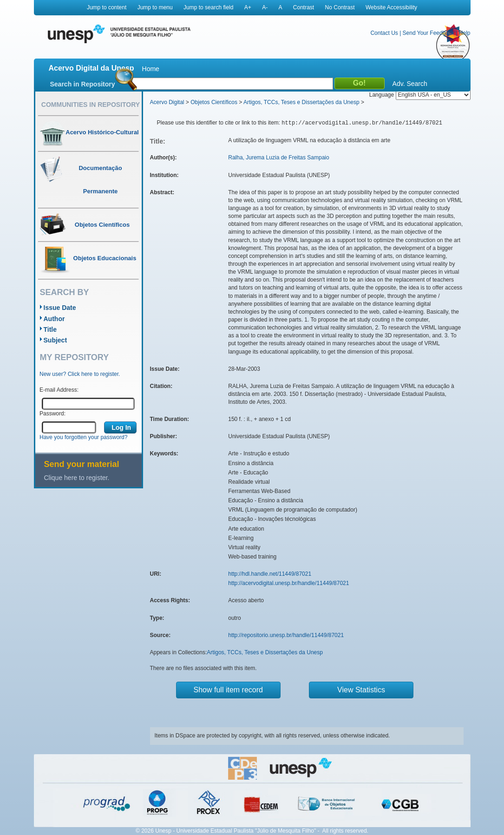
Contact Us (384, 33)
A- (265, 7)
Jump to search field (208, 7)
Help (465, 33)
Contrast (304, 7)
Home (151, 69)
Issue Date (60, 308)
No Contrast (340, 7)
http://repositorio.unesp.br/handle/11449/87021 (286, 635)
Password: (52, 414)
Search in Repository (83, 84)
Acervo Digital (167, 102)
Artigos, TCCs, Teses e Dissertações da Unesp (301, 102)
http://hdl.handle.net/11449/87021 (270, 574)
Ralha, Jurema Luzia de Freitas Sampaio (278, 158)
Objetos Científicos (214, 102)
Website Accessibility (391, 7)
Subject (56, 340)
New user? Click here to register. (80, 374)
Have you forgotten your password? (83, 437)
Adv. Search (410, 84)
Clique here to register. (77, 478)
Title (50, 329)
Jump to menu (155, 7)
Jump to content (107, 7)
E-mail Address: (59, 390)
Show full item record (228, 690)
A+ (248, 7)
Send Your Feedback (429, 33)
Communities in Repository (91, 105)
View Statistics (361, 690)
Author (54, 319)
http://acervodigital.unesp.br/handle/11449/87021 (288, 583)
